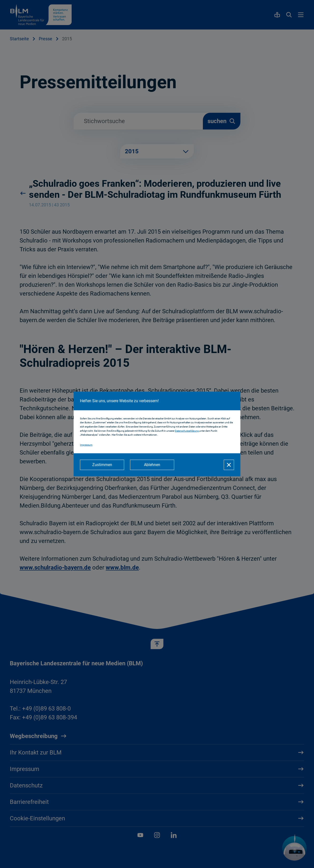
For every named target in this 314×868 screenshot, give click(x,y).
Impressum (86, 445)
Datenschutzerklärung (187, 431)
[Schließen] (229, 465)
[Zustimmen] (102, 465)
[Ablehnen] (152, 465)
